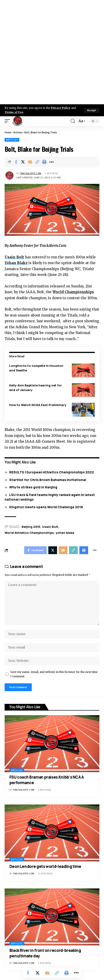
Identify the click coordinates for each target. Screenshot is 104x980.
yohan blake (65, 533)
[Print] (44, 162)
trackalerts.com (31, 173)
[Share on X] (23, 162)
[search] (73, 121)
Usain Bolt (14, 257)
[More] (52, 162)
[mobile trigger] (9, 121)
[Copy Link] (37, 162)
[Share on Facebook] (16, 162)
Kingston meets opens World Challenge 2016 (46, 507)
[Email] (30, 162)
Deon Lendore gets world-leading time (45, 866)
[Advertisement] (52, 52)
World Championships (73, 292)
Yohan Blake (16, 263)
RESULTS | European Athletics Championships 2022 (52, 472)
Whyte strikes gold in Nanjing (33, 487)
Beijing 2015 (31, 527)
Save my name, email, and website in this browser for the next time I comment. (54, 674)
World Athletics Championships (29, 533)
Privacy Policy (61, 108)
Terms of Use (14, 112)
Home (8, 132)
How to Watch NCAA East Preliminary (38, 405)
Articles (18, 132)
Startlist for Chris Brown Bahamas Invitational (48, 480)
